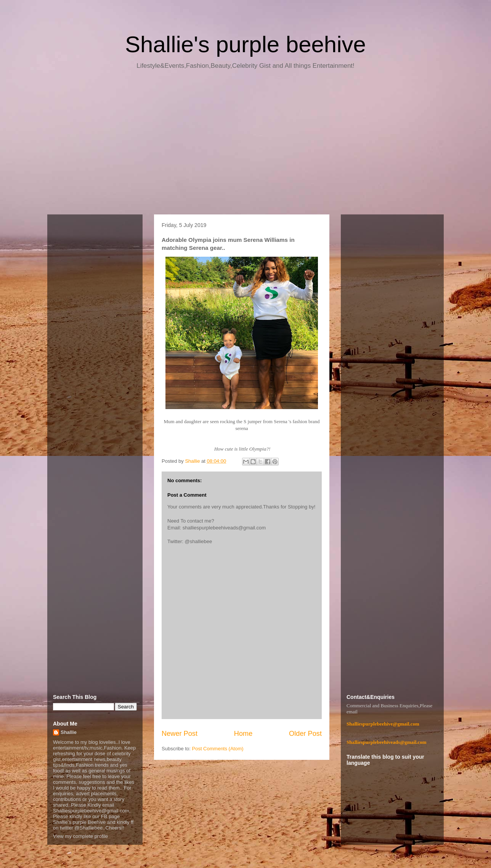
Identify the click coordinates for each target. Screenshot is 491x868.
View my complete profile (80, 836)
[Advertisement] (245, 145)
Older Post (305, 734)
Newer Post (180, 734)
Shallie (69, 732)
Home (243, 734)
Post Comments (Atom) (218, 749)
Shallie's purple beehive (245, 44)
